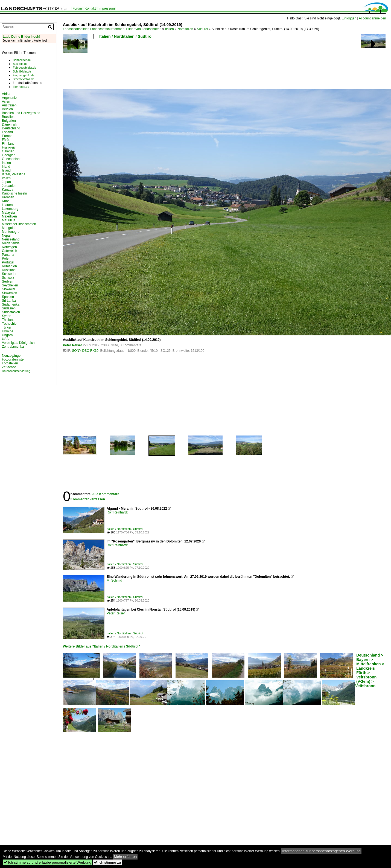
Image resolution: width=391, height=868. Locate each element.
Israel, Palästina (14, 174)
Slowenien (9, 293)
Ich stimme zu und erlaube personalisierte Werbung (47, 862)
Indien (6, 163)
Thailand (8, 320)
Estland (7, 132)
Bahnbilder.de (22, 60)
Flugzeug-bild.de (24, 75)
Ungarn (7, 335)
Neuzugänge (11, 356)
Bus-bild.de (20, 64)
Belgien (7, 109)
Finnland (8, 144)
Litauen (7, 205)
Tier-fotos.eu (21, 87)
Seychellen (10, 285)
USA (5, 339)
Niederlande (11, 243)
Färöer (7, 140)
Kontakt (90, 8)
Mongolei (9, 228)
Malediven (9, 216)
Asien (6, 101)
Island (6, 170)
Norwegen (9, 247)
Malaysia (8, 213)
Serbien (8, 281)
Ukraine (8, 331)
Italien (170, 29)
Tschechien (10, 324)
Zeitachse (9, 367)
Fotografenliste (13, 359)
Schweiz (8, 278)
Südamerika (11, 304)
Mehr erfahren (126, 857)
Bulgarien (9, 121)
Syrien (7, 316)
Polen (6, 259)
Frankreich (10, 147)
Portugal (8, 262)
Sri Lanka (9, 301)
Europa (7, 136)
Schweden (10, 274)
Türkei (6, 327)
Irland (6, 167)
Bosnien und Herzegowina (21, 113)
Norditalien (185, 29)
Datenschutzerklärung (16, 371)
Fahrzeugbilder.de (24, 68)
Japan (6, 182)
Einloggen (349, 18)
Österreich (9, 251)
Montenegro (11, 232)
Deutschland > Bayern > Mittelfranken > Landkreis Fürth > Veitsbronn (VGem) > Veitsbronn (370, 670)
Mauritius (9, 220)
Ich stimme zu (107, 862)
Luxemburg (10, 209)
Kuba (6, 201)
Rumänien (9, 266)
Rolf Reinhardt (117, 512)
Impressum (106, 8)
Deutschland (11, 128)
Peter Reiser (72, 345)
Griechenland (12, 159)
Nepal (6, 236)
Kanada (8, 190)
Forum (77, 8)
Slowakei (8, 289)
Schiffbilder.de (22, 71)
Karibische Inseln (14, 193)
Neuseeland (11, 239)
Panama (8, 255)
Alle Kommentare (106, 494)
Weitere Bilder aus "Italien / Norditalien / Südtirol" (101, 646)
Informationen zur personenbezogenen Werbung (321, 851)
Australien (9, 105)
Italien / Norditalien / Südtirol (126, 36)
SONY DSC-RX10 (85, 351)
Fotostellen (10, 363)
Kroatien (8, 197)
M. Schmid (114, 580)
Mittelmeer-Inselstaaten (19, 224)
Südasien (9, 308)
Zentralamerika (13, 347)
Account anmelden (372, 18)
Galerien (8, 151)
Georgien (9, 155)
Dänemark (9, 124)
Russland (9, 270)
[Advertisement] (162, 66)
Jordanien (9, 186)
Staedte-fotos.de (24, 79)
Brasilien (8, 117)
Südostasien (11, 312)
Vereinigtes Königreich (18, 343)
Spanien (8, 297)
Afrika (6, 94)
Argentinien (10, 98)
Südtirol (202, 29)
